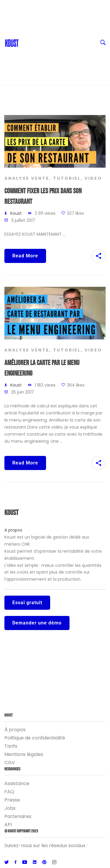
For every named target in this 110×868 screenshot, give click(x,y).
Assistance (17, 783)
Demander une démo (37, 623)
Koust (16, 213)
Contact (31, 18)
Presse (12, 800)
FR (60, 6)
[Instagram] (54, 862)
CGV (10, 763)
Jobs (10, 808)
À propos (15, 730)
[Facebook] (16, 862)
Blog (27, 29)
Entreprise (60, 53)
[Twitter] (7, 862)
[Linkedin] (35, 862)
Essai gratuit (27, 603)
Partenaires (18, 816)
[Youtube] (25, 862)
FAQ (9, 792)
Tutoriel (67, 178)
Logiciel (60, 65)
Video (93, 178)
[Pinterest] (44, 862)
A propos (13, 530)
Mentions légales (24, 754)
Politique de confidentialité (35, 738)
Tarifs (11, 746)
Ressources (60, 41)
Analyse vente (27, 178)
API (8, 825)
